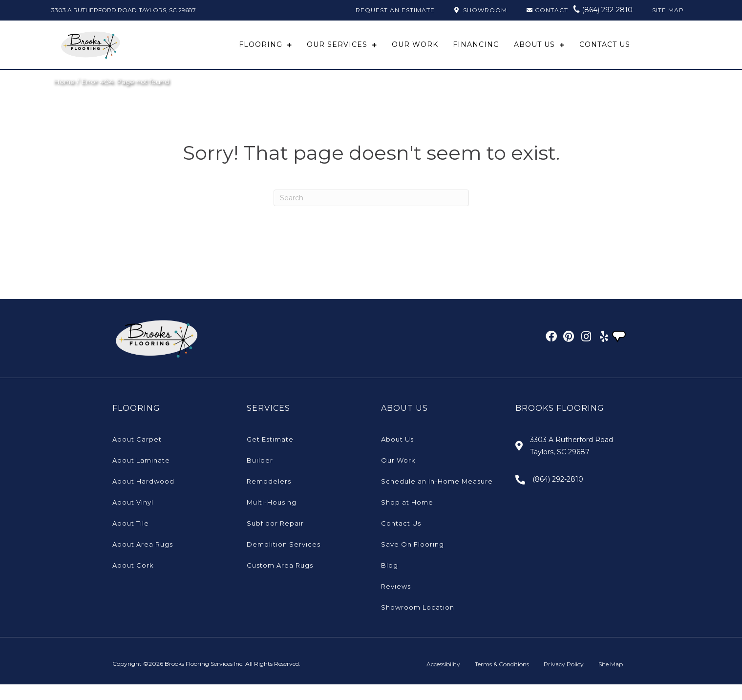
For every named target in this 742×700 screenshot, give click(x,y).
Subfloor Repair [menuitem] (275, 539)
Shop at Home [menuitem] (407, 518)
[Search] (371, 213)
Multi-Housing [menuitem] (272, 518)
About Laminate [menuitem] (141, 476)
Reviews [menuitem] (396, 602)
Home (64, 97)
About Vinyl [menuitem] (133, 518)
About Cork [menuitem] (133, 581)
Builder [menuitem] (260, 476)
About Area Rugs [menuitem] (143, 560)
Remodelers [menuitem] (269, 497)
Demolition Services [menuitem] (284, 560)
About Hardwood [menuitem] (143, 497)
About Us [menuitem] (397, 455)
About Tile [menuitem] (131, 539)
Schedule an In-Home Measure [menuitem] (437, 497)
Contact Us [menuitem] (401, 539)
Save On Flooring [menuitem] (413, 560)
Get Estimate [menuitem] (270, 455)
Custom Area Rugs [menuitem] (280, 581)
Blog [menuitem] (390, 581)
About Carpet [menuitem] (137, 455)
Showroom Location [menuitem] (418, 623)
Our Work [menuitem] (398, 476)
